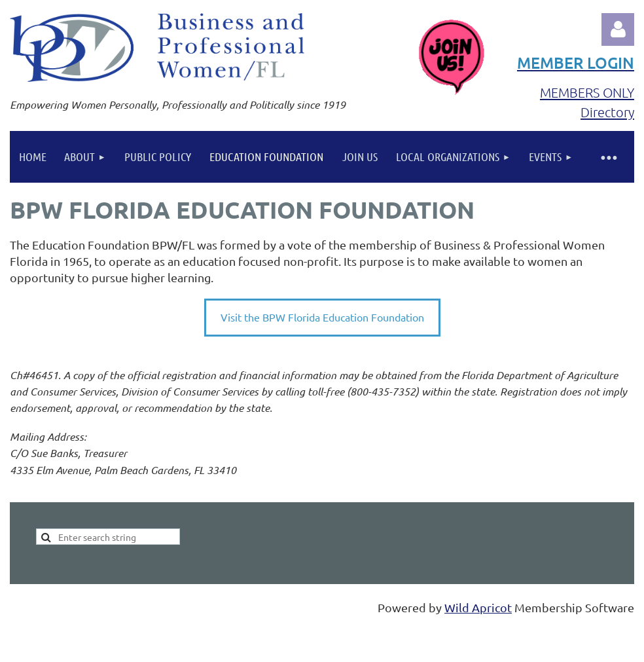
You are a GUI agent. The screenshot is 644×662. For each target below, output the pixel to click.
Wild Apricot (478, 607)
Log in (618, 29)
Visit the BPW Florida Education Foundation (322, 317)
